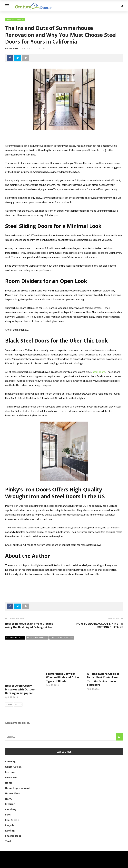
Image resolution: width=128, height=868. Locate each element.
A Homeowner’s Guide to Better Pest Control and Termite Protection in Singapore (103, 679)
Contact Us (101, 864)
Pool (8, 806)
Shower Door (13, 827)
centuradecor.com (25, 864)
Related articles (15, 638)
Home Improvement (15, 19)
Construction (13, 758)
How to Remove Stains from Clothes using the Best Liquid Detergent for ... (30, 625)
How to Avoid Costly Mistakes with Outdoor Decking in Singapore (20, 677)
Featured (11, 764)
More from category (62, 638)
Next (18, 696)
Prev (9, 696)
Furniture (11, 769)
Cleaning (10, 753)
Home (9, 774)
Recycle (10, 817)
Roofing (10, 822)
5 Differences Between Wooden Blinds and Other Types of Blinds (63, 677)
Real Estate (12, 812)
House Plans (12, 785)
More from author (37, 638)
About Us (117, 864)
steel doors (99, 372)
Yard (8, 833)
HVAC (8, 790)
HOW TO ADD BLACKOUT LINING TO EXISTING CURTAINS (100, 625)
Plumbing (11, 801)
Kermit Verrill (12, 48)
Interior (10, 796)
